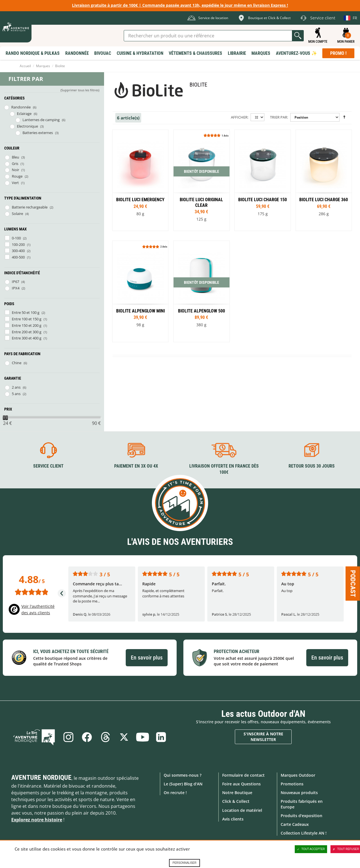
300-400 (18, 251)
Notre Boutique (237, 793)
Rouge (17, 176)
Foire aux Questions (241, 784)
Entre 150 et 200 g (27, 325)
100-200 (18, 244)
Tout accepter (311, 849)
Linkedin (161, 737)
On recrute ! (175, 793)
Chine (17, 363)
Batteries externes (38, 133)
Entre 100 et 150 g (27, 319)
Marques (43, 66)
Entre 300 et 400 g (27, 338)
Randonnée (21, 107)
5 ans (16, 394)
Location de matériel (242, 810)
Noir (15, 170)
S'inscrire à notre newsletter (263, 737)
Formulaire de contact (243, 775)
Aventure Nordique (41, 778)
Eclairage (24, 114)
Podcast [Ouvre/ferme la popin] (353, 583)
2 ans (16, 387)
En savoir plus (147, 658)
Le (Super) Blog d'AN (183, 784)
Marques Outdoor (298, 775)
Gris (15, 164)
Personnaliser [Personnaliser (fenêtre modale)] (184, 863)
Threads (105, 737)
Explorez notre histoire (37, 820)
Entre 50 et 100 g (26, 312)
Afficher (239, 117)
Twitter (124, 737)
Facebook (87, 737)
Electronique (27, 126)
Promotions (292, 784)
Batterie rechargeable (30, 207)
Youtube (143, 737)
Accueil (25, 66)
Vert (15, 183)
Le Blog (34, 737)
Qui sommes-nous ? (183, 775)
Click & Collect (236, 801)
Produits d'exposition (301, 816)
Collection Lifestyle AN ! (304, 833)
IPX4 (16, 288)
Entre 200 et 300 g (27, 332)
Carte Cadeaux (295, 824)
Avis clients (233, 819)
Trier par (279, 117)
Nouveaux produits (299, 793)
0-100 (16, 238)
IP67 (15, 282)
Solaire (17, 214)
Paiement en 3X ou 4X (136, 466)
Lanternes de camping (41, 120)
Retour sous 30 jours (312, 466)
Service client (48, 466)
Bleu (15, 157)
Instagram (68, 737)
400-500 (18, 257)
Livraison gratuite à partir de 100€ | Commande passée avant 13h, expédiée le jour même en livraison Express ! (180, 5)
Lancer (298, 36)
